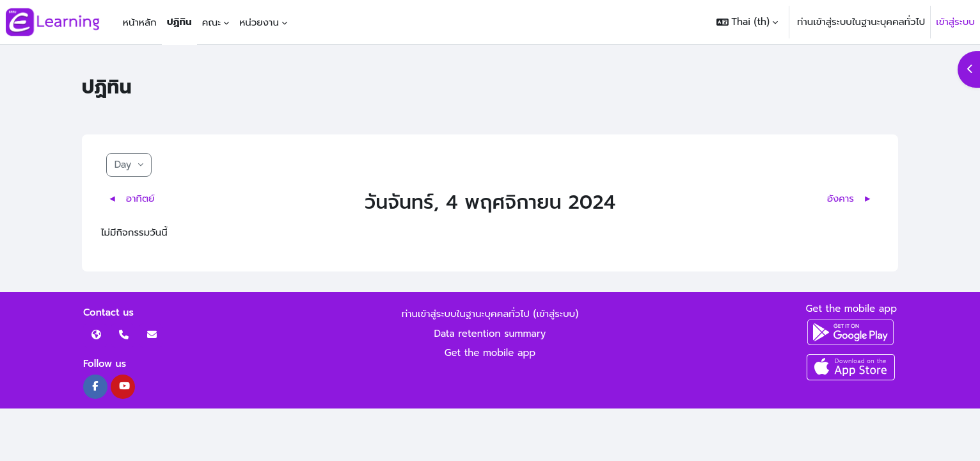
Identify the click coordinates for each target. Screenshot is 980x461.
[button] (747, 22)
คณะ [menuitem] (212, 22)
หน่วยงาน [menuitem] (259, 22)
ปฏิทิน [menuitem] (179, 22)
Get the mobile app (490, 353)
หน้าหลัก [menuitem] (140, 22)
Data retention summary (490, 334)
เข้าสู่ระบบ (955, 22)
